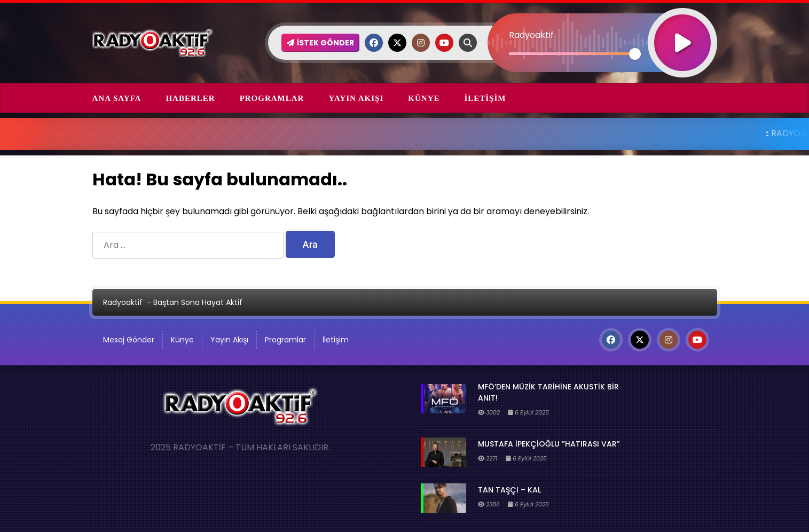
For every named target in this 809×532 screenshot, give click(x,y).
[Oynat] (682, 29)
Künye (424, 98)
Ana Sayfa (117, 98)
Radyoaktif (123, 302)
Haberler (190, 98)
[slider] (572, 54)
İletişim (485, 98)
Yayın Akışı (356, 98)
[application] (602, 24)
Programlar (272, 98)
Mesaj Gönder (129, 340)
